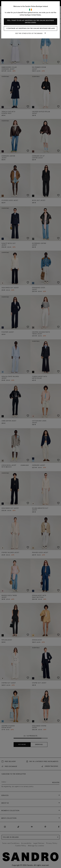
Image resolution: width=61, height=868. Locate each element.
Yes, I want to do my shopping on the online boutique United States (31, 21)
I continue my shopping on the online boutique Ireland (30, 28)
